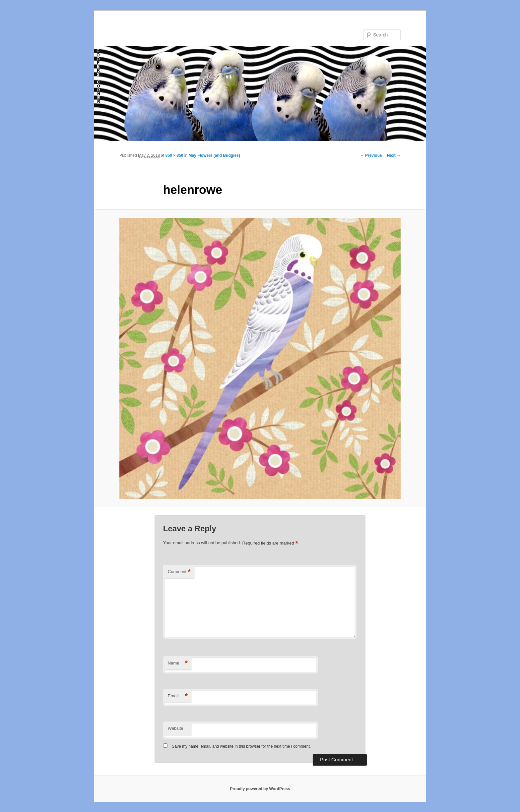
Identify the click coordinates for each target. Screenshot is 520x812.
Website (176, 728)
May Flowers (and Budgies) (214, 155)
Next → (394, 155)
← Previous (371, 155)
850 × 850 (174, 155)
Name (178, 663)
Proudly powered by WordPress (260, 789)
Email (178, 696)
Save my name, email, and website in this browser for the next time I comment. (241, 746)
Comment (179, 572)
